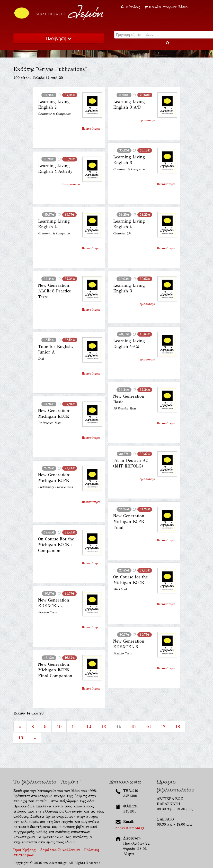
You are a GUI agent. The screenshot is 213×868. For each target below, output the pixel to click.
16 (148, 727)
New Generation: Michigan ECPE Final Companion (55, 670)
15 (133, 727)
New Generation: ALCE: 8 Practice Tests (55, 291)
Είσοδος (131, 7)
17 (163, 727)
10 (59, 727)
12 (89, 727)
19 (21, 738)
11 (74, 727)
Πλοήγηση (59, 39)
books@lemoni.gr (130, 828)
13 (104, 727)
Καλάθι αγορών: (166, 7)
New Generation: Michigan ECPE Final (129, 522)
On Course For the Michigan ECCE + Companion (56, 545)
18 (178, 727)
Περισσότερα (91, 129)
